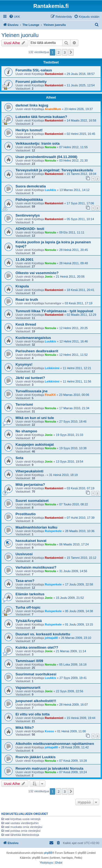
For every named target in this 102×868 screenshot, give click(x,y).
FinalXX (50, 395)
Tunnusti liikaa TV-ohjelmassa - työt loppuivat (54, 311)
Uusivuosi (24, 554)
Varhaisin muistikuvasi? (36, 567)
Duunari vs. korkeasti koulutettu (43, 634)
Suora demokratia (31, 186)
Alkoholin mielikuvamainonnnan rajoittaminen (55, 744)
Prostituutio (26, 514)
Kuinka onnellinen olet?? (37, 647)
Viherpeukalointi (29, 471)
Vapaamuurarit (28, 688)
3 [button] (65, 52)
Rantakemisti (54, 74)
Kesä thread (26, 324)
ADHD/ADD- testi (30, 229)
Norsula (50, 147)
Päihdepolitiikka (29, 200)
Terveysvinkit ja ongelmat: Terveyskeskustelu (54, 170)
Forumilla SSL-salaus (34, 70)
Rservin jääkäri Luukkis (35, 757)
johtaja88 (51, 638)
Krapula (22, 286)
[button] (71, 52)
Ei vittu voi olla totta (33, 714)
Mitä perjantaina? (30, 485)
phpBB (48, 853)
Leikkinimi (52, 368)
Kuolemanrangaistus (33, 338)
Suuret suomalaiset (32, 501)
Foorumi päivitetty (31, 82)
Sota (19, 458)
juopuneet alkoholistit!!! (36, 701)
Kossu (50, 731)
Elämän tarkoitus (30, 594)
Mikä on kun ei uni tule (35, 418)
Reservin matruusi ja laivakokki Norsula (49, 768)
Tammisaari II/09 (29, 661)
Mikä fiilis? (25, 728)
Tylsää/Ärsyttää (29, 621)
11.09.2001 (24, 260)
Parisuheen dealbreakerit (37, 351)
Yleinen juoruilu (20, 35)
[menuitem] (15, 17)
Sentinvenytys (28, 215)
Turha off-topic (28, 607)
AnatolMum (53, 109)
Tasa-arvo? (25, 581)
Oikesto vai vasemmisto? (37, 273)
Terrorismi (24, 404)
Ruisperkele (53, 531)
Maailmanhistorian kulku (36, 527)
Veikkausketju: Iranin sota (38, 143)
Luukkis (51, 190)
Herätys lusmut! (29, 130)
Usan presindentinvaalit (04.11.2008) (46, 157)
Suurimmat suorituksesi (36, 674)
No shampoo (26, 431)
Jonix (49, 277)
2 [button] (59, 52)
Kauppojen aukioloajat (35, 444)
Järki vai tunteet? (30, 378)
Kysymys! (24, 364)
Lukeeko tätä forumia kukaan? (41, 117)
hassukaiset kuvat (31, 541)
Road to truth (27, 300)
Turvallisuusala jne (32, 391)
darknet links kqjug (32, 105)
